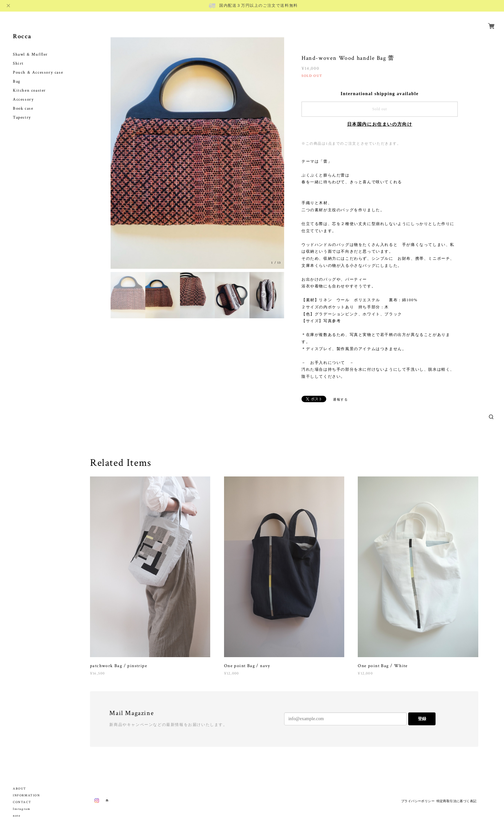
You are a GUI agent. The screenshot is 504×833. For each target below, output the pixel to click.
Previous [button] (117, 153)
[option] (197, 153)
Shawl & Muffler (30, 47)
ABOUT (20, 789)
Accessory (23, 92)
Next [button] (278, 153)
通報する (340, 399)
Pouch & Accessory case (39, 65)
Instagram (22, 809)
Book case (23, 101)
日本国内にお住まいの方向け (380, 124)
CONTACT (22, 802)
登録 (422, 719)
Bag (17, 74)
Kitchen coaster (29, 83)
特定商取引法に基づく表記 (457, 801)
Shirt (18, 56)
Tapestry (22, 110)
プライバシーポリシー (418, 801)
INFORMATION (27, 796)
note (17, 816)
